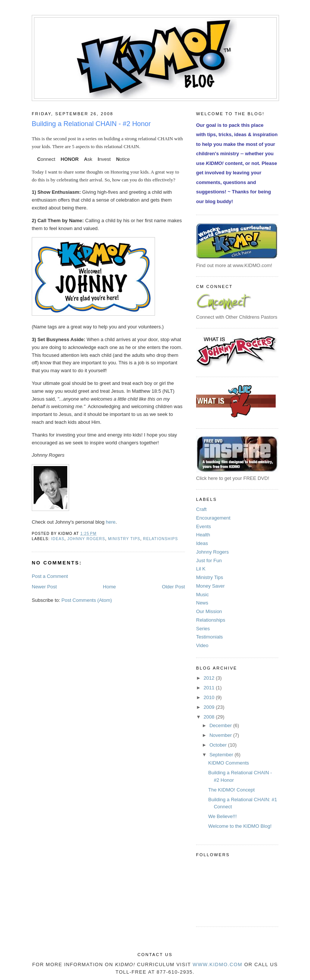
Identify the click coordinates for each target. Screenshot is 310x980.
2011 (210, 688)
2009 (210, 707)
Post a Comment (50, 576)
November (221, 735)
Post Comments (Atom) (87, 600)
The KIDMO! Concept (231, 790)
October (219, 745)
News (202, 603)
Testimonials (210, 637)
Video (202, 645)
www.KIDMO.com (218, 964)
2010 (210, 697)
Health (203, 535)
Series (203, 629)
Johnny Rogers (86, 539)
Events (204, 526)
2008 (210, 717)
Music (202, 595)
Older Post (173, 587)
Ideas (58, 539)
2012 (210, 678)
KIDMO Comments (228, 763)
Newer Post (44, 587)
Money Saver (210, 586)
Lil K (201, 569)
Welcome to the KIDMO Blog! (240, 826)
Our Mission (209, 611)
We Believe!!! (222, 816)
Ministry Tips (124, 539)
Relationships (160, 539)
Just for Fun (209, 561)
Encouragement (213, 518)
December (221, 725)
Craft (201, 509)
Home (110, 587)
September (222, 755)
